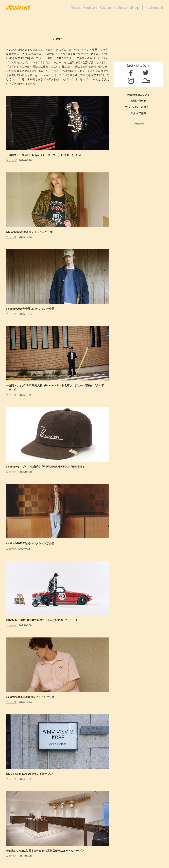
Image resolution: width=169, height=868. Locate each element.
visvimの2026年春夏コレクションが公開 (30, 309)
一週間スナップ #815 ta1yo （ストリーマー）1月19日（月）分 (45, 155)
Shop (134, 7)
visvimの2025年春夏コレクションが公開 (30, 697)
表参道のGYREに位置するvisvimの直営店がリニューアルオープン (45, 851)
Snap (122, 7)
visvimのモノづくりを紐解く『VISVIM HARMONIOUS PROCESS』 (46, 467)
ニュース (11, 237)
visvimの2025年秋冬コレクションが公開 (30, 543)
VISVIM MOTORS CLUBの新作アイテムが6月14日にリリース (42, 620)
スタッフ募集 (138, 113)
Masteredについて (138, 95)
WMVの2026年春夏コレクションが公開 (29, 232)
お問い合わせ (138, 101)
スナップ (11, 160)
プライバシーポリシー (138, 107)
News (76, 7)
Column (107, 7)
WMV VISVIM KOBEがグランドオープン (29, 774)
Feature (90, 7)
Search (157, 7)
